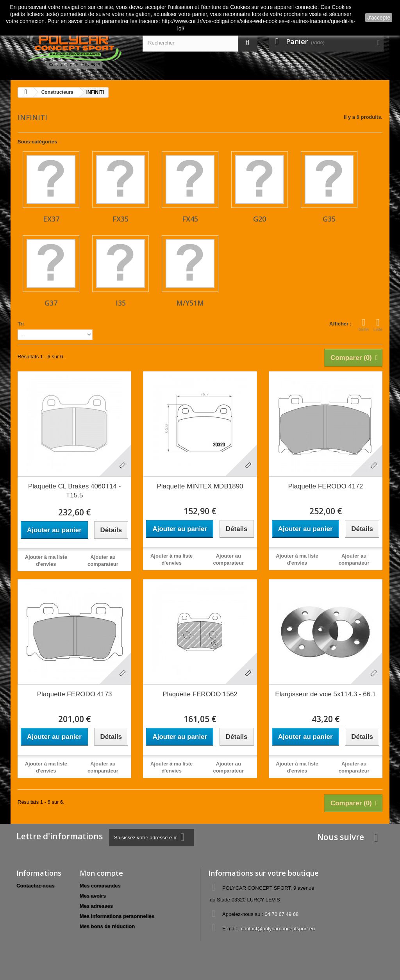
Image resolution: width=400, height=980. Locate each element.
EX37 (51, 219)
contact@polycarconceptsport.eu (278, 929)
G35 (329, 219)
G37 (51, 303)
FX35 (121, 219)
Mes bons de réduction (107, 926)
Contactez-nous (36, 886)
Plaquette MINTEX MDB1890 (200, 486)
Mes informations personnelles (117, 916)
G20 (260, 219)
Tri (21, 324)
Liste (378, 325)
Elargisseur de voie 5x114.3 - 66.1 (325, 694)
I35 (121, 303)
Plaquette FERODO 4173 (75, 694)
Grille (364, 325)
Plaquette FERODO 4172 (325, 486)
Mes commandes (100, 886)
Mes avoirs (93, 896)
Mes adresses (96, 906)
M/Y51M (190, 303)
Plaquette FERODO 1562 (200, 694)
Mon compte (101, 873)
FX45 (190, 219)
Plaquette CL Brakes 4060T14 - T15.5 (75, 491)
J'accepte (379, 18)
